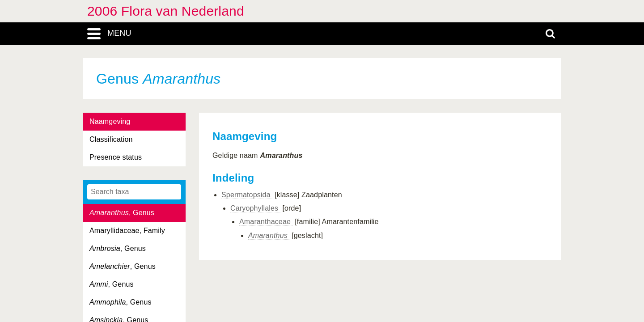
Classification (111, 139)
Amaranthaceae (266, 222)
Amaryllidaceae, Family (127, 231)
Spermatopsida (247, 195)
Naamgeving (110, 121)
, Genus (122, 213)
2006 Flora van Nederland (166, 11)
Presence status (116, 157)
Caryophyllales (255, 208)
